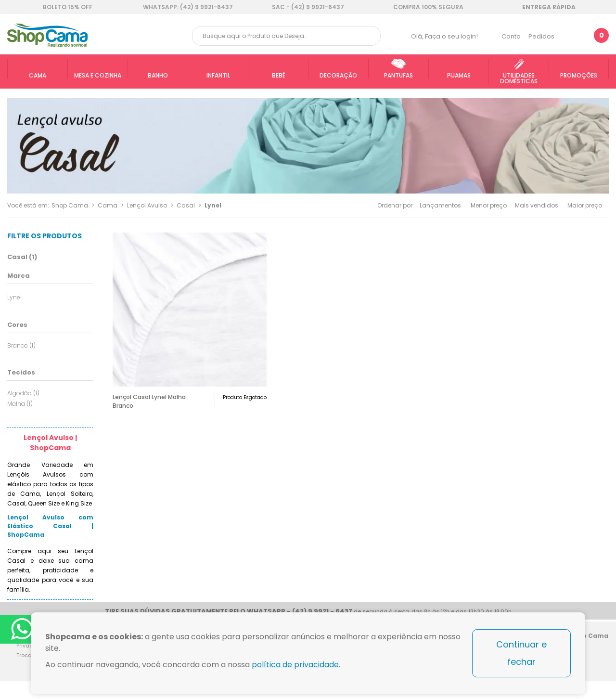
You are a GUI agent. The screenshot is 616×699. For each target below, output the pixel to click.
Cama (108, 205)
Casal (186, 205)
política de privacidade (295, 665)
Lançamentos (440, 205)
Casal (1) (22, 257)
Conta (511, 36)
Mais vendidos (537, 205)
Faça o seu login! (451, 36)
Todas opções (90, 296)
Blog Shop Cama (598, 652)
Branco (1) (21, 345)
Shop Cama (70, 205)
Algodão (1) (23, 393)
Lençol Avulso (147, 205)
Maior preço (585, 205)
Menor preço (489, 205)
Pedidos (541, 36)
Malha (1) (20, 404)
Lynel (213, 205)
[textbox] (286, 36)
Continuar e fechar (521, 653)
